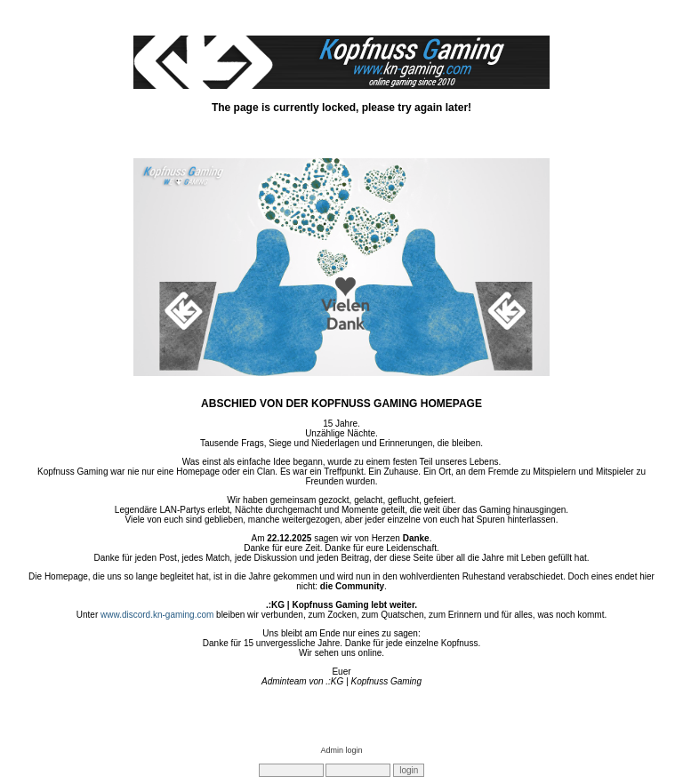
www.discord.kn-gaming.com (157, 615)
